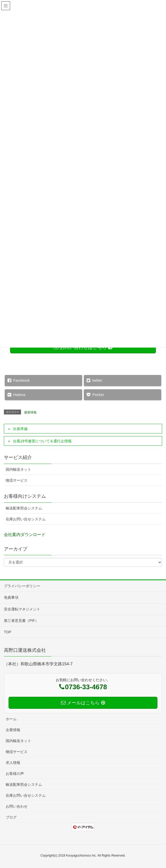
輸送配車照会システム (24, 508)
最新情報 (30, 412)
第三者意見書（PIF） (21, 621)
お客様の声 (15, 774)
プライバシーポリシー (22, 586)
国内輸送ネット (18, 469)
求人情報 (13, 763)
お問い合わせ (17, 806)
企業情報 (13, 730)
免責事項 (11, 597)
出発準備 (20, 429)
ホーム (11, 719)
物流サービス (17, 480)
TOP (8, 632)
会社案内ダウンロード (25, 535)
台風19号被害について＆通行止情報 (42, 441)
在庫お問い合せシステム (26, 519)
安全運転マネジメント (22, 609)
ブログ (11, 817)
